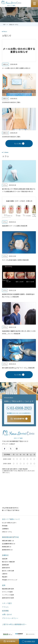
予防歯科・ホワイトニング (10, 580)
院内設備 (5, 526)
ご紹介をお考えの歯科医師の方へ (14, 624)
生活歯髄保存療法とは (9, 544)
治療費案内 (5, 529)
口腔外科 (5, 574)
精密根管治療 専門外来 (10, 537)
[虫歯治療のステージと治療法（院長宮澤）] (19, 212)
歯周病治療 (5, 565)
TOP (4, 24)
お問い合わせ (7, 614)
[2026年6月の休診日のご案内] (19, 89)
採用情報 (5, 611)
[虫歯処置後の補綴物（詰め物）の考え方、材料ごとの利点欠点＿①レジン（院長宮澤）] (19, 318)
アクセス (5, 607)
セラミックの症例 (7, 592)
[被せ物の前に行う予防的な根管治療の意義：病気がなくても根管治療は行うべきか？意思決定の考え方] (19, 176)
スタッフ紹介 (7, 603)
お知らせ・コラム (7, 532)
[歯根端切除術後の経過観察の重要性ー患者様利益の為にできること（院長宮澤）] (19, 282)
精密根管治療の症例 (8, 589)
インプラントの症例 (8, 595)
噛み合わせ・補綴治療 (8, 562)
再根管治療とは (7, 547)
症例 (4, 585)
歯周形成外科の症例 (8, 598)
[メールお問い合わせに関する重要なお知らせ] (19, 54)
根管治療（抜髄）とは (8, 541)
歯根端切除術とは (7, 550)
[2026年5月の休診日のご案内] (19, 123)
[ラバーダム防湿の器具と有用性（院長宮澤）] (19, 246)
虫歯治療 (5, 559)
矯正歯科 (5, 577)
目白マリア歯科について (11, 519)
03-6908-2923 (21, 408)
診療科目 (5, 555)
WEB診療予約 (19, 419)
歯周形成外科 (6, 568)
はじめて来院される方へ (9, 523)
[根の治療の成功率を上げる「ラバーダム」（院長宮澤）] (19, 354)
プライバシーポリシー (10, 618)
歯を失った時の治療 (8, 571)
